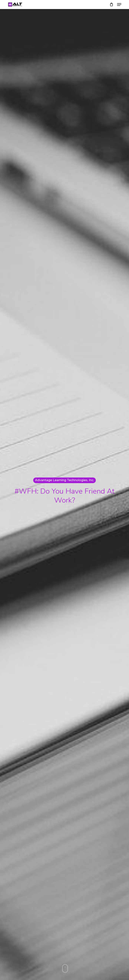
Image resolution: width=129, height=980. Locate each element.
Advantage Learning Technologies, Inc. (64, 480)
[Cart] (112, 5)
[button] (119, 5)
